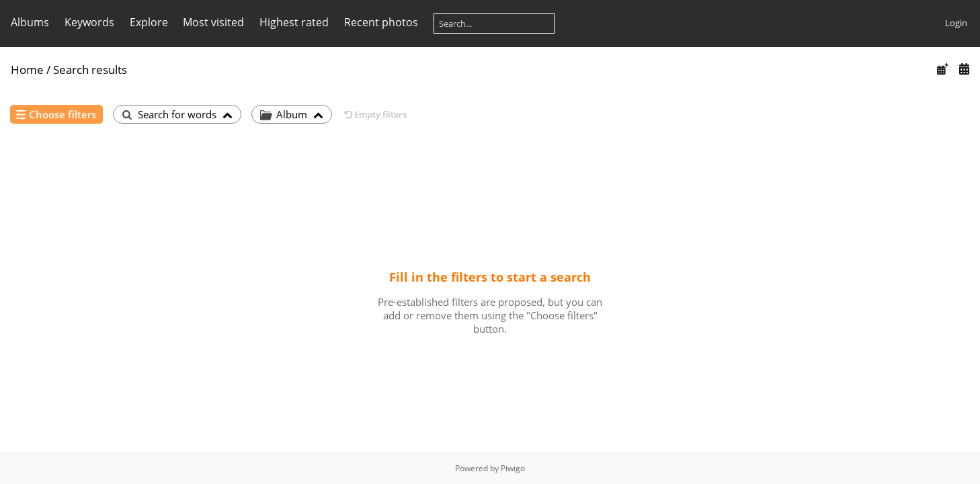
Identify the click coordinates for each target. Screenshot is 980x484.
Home (27, 70)
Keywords (89, 22)
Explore (149, 22)
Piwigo (513, 468)
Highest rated (294, 22)
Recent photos (381, 22)
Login (956, 23)
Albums (30, 22)
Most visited (213, 22)
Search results (90, 70)
